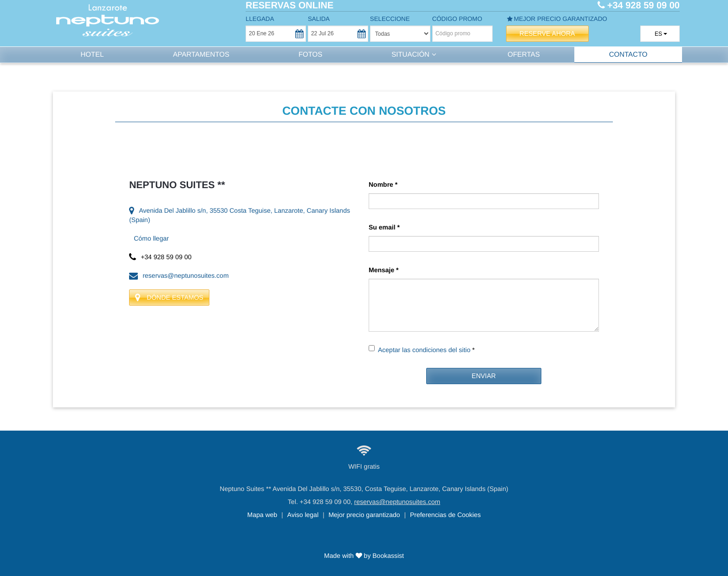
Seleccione (390, 19)
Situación (415, 55)
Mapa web (263, 515)
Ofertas (523, 55)
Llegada (260, 19)
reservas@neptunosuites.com (179, 275)
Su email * (384, 227)
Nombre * (383, 184)
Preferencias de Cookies (445, 515)
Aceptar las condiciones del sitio (424, 350)
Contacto (628, 55)
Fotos (310, 55)
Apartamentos (201, 55)
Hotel (92, 55)
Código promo (457, 19)
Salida (319, 19)
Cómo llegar (151, 238)
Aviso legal (303, 515)
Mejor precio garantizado (557, 19)
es (656, 34)
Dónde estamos (169, 297)
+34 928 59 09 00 (325, 502)
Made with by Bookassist (364, 556)
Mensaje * (384, 270)
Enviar (484, 376)
